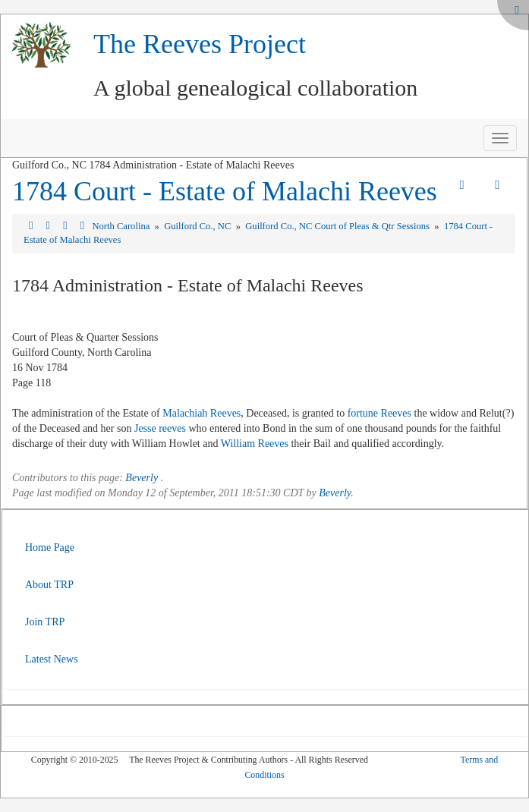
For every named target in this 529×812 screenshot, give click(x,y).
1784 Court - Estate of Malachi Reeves (225, 191)
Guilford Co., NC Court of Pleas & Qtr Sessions (338, 226)
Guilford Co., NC (198, 226)
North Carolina (122, 226)
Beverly (142, 478)
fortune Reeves (379, 413)
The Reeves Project (200, 44)
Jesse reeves (160, 428)
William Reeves (255, 444)
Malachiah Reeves (202, 413)
